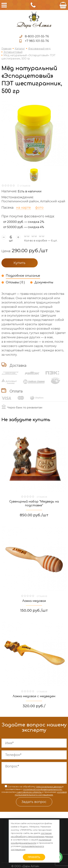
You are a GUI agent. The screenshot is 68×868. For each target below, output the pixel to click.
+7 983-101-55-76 (37, 41)
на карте (23, 208)
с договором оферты (29, 792)
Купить (19, 263)
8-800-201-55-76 (37, 36)
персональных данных (49, 787)
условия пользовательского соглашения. (41, 793)
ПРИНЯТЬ (34, 857)
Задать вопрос (34, 802)
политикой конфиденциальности (43, 789)
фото (39, 208)
